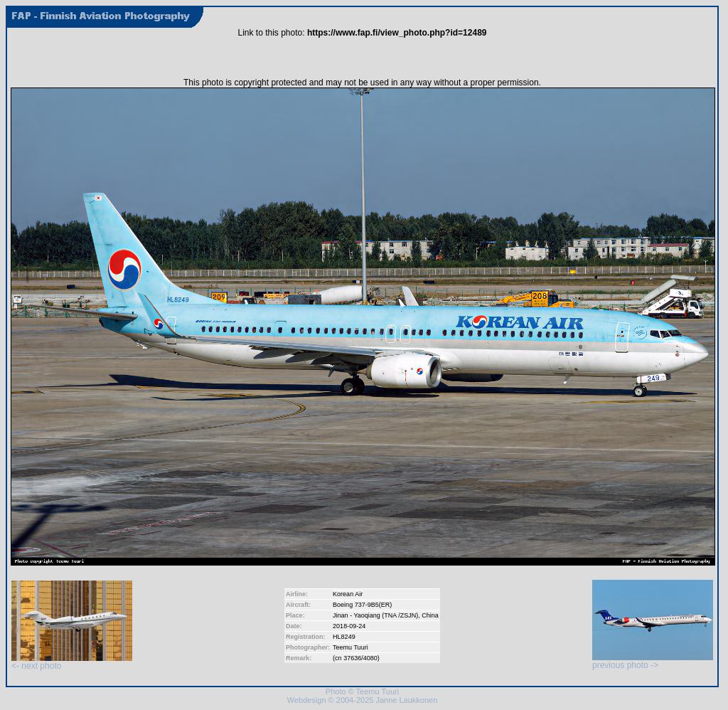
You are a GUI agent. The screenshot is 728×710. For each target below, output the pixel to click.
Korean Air (348, 594)
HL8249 (344, 637)
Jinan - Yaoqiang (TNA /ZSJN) (375, 615)
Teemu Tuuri (350, 647)
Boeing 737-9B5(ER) (362, 605)
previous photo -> (653, 661)
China (430, 615)
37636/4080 (360, 658)
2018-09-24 (349, 626)
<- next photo (72, 662)
